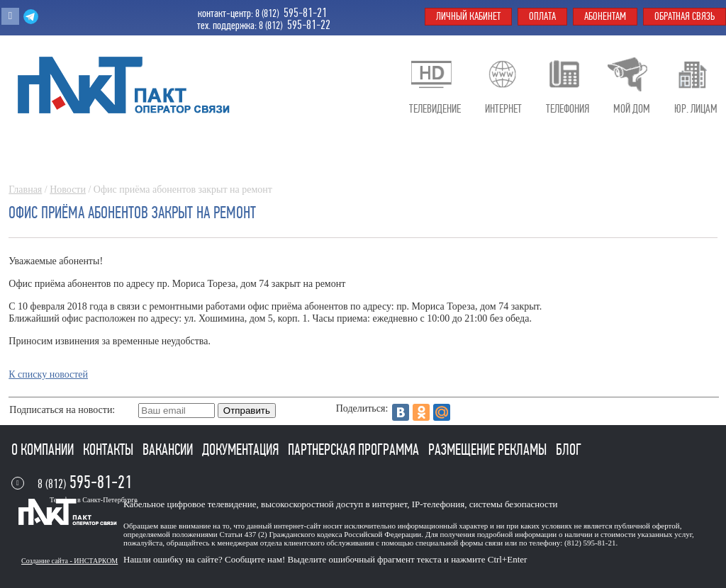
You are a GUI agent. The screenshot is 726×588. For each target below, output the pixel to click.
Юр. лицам (696, 109)
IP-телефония (439, 504)
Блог (569, 450)
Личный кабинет (468, 16)
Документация (242, 450)
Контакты (110, 450)
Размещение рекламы (489, 450)
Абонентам (605, 16)
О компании (44, 450)
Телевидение (435, 109)
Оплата (542, 16)
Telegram (31, 16)
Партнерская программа (355, 450)
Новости (68, 190)
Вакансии (169, 450)
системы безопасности (514, 504)
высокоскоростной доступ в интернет (334, 504)
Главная (25, 190)
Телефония (568, 109)
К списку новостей (48, 374)
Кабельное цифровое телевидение (190, 504)
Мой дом (632, 109)
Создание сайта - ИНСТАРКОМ (69, 561)
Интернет (503, 109)
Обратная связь (685, 16)
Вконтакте (10, 16)
